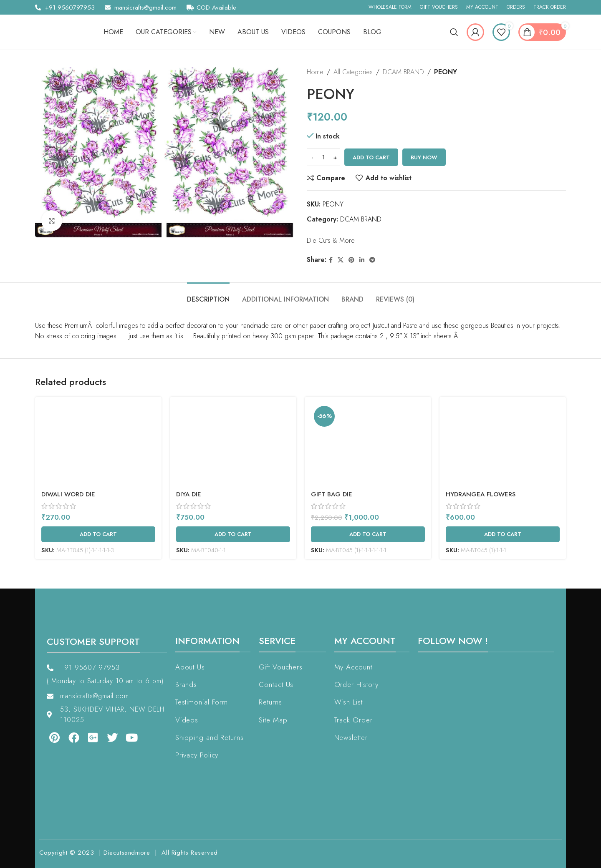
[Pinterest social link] (351, 260)
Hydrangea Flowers (481, 494)
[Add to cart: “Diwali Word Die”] (98, 534)
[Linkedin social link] (362, 260)
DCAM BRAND (403, 72)
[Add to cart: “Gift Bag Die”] (368, 534)
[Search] (454, 32)
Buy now (424, 157)
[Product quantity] (323, 157)
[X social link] (341, 260)
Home (315, 72)
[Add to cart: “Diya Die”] (233, 534)
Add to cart (371, 157)
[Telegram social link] (372, 260)
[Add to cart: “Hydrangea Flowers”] (503, 534)
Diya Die (189, 494)
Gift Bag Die (332, 494)
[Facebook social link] (331, 260)
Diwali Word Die (68, 494)
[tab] (208, 295)
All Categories (353, 72)
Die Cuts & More (331, 240)
